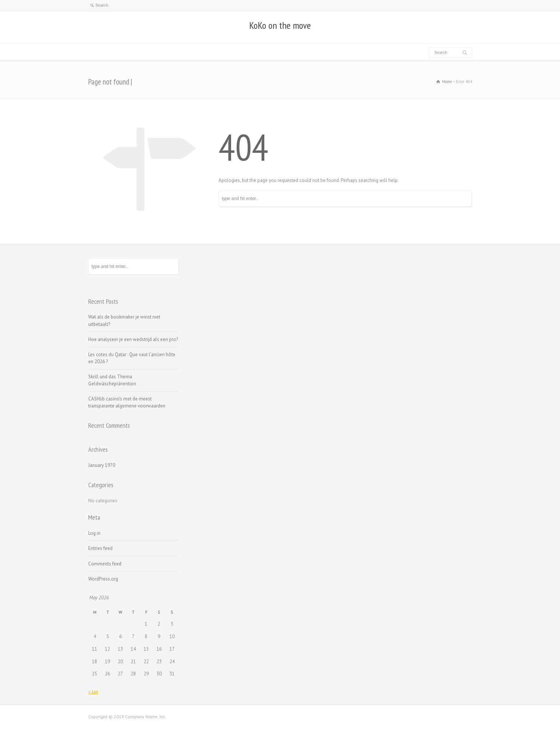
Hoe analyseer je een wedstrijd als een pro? (133, 339)
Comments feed (105, 564)
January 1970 (102, 465)
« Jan (93, 692)
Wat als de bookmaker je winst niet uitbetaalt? (124, 321)
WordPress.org (103, 579)
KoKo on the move (280, 25)
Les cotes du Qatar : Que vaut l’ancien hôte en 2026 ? (132, 358)
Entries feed (100, 548)
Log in (94, 533)
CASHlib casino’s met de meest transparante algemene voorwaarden (127, 402)
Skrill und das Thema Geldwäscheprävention (112, 380)
